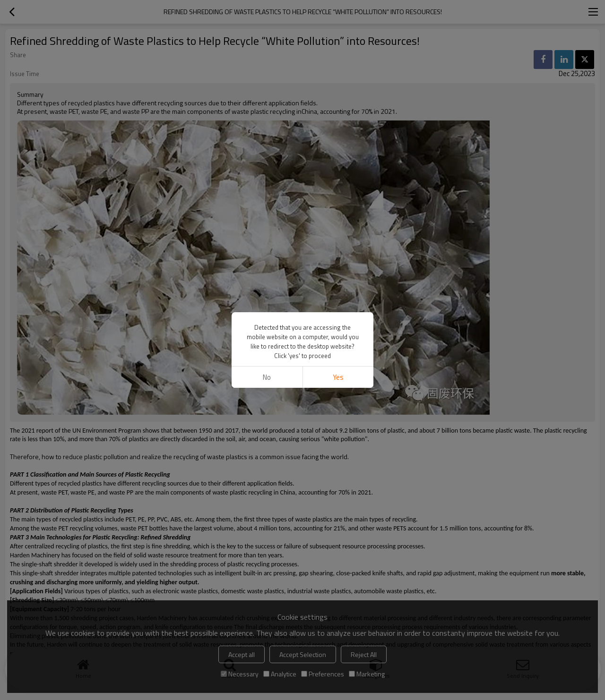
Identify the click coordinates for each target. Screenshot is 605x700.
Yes (338, 377)
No (267, 377)
